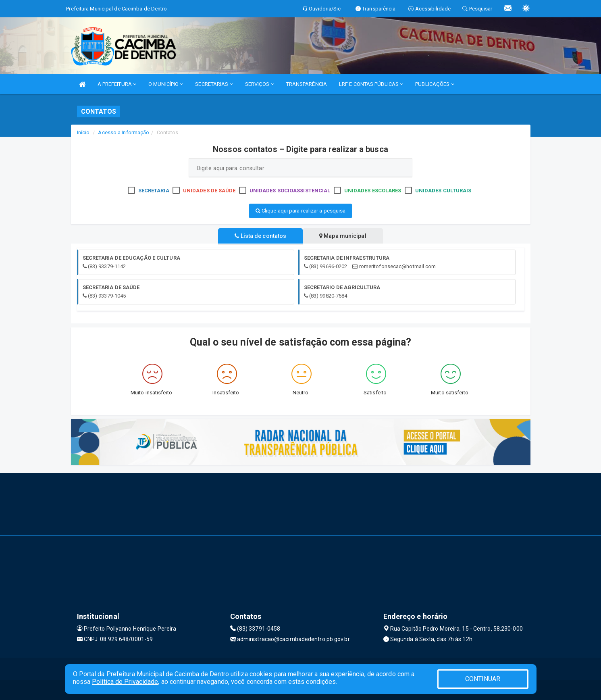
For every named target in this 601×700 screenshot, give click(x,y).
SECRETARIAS (214, 84)
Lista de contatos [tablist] (260, 236)
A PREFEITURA (117, 84)
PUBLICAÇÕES (435, 84)
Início (83, 132)
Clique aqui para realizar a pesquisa (301, 211)
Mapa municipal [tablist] (343, 236)
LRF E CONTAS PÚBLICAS (371, 84)
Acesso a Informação (124, 132)
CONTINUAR (483, 679)
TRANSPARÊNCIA (307, 84)
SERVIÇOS (260, 84)
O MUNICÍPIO (166, 84)
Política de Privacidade (125, 682)
